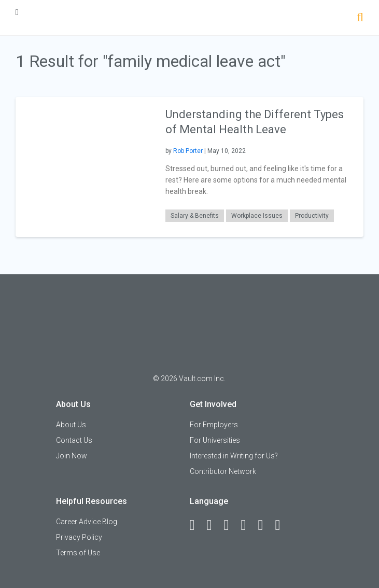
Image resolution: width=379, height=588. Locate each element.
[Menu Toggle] (17, 12)
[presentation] (85, 166)
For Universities (215, 440)
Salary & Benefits (195, 216)
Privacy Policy (79, 537)
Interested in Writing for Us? (234, 456)
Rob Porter (188, 151)
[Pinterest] (265, 525)
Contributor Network (223, 471)
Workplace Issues (257, 216)
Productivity (312, 216)
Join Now (72, 456)
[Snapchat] (283, 525)
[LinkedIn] (214, 525)
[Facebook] (197, 525)
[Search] (360, 18)
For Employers (214, 425)
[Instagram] (248, 525)
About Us (71, 425)
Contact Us (74, 440)
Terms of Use (78, 553)
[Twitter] (231, 525)
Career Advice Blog (87, 522)
